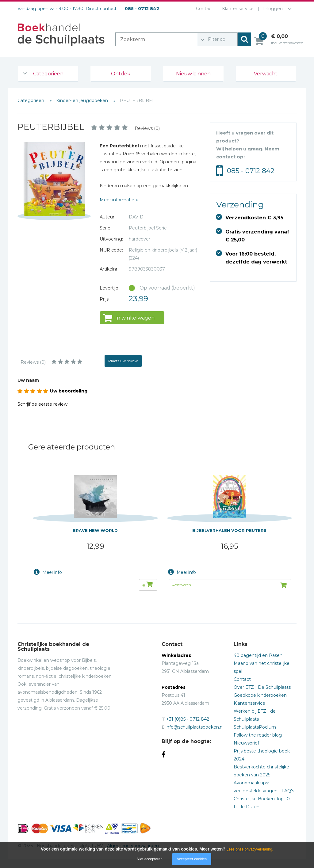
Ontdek (121, 74)
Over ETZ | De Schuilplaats (262, 687)
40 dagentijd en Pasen (258, 655)
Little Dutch (247, 807)
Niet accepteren (150, 859)
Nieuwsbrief (246, 743)
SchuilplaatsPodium (255, 727)
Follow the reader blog (258, 735)
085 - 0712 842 (251, 171)
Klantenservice (238, 9)
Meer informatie (117, 200)
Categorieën (48, 74)
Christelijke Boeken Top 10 (262, 799)
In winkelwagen (135, 318)
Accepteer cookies (192, 859)
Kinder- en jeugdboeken (83, 100)
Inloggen (273, 9)
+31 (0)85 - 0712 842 (188, 719)
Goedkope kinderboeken (260, 695)
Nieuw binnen (193, 74)
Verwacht (266, 74)
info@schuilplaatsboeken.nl (195, 727)
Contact (205, 9)
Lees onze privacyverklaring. (250, 849)
